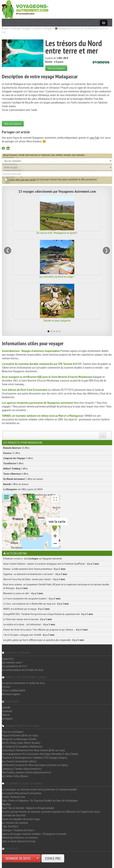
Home (5, 28)
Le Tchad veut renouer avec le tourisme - (28, 619)
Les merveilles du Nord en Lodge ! (57, 277)
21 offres (12, 453)
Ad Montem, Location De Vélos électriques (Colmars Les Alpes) (35, 765)
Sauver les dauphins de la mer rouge (21, 819)
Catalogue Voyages (21, 28)
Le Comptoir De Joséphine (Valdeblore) (22, 746)
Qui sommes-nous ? (12, 662)
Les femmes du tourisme (15, 823)
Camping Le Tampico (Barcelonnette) (22, 769)
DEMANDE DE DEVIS (18, 858)
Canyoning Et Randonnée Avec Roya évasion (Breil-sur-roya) (33, 750)
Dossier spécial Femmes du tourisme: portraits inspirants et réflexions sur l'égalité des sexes (51, 812)
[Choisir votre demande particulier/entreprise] (38, 858)
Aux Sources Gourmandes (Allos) (19, 761)
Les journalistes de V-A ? (15, 666)
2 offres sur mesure (16, 484)
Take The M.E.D (10, 826)
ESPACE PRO (53, 858)
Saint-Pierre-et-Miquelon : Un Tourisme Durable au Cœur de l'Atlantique (40, 800)
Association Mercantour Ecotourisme (22, 793)
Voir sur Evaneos (56, 68)
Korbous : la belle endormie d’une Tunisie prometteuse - (34, 569)
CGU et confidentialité (14, 690)
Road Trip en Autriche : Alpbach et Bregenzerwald (28, 808)
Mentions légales (11, 694)
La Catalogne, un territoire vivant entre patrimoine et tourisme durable (39, 789)
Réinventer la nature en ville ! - (23, 593)
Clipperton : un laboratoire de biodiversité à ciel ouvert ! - (35, 574)
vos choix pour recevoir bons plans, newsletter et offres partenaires (51, 179)
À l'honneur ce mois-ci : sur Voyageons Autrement (33, 558)
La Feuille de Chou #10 (14, 815)
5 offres (15, 469)
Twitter (6, 715)
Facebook (7, 711)
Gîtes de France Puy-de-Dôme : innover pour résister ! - (34, 579)
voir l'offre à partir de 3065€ (23, 489)
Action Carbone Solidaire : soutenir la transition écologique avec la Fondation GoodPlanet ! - (51, 564)
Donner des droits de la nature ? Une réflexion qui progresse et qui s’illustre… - (45, 630)
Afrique (48, 28)
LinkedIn (6, 707)
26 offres (16, 448)
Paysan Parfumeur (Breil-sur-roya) (20, 735)
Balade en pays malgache (57, 320)
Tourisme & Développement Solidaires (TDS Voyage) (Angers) (35, 757)
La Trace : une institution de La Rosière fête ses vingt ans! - (36, 604)
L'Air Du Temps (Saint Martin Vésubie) (21, 743)
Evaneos (38, 28)
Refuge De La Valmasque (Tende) (19, 739)
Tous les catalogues (13, 732)
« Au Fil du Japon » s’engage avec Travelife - (29, 635)
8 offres (13, 463)
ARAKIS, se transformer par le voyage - (26, 609)
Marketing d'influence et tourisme (20, 837)
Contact (6, 687)
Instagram (7, 718)
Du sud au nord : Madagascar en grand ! (57, 233)
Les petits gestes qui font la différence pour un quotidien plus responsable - (44, 640)
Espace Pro (8, 659)
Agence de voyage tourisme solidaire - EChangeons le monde (34, 834)
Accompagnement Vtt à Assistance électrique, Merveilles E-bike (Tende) (40, 754)
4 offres (16, 474)
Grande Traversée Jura (13, 797)
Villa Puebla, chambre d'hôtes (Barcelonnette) (26, 772)
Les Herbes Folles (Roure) (15, 776)
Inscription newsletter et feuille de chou (23, 683)
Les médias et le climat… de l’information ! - (29, 624)
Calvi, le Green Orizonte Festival (19, 841)
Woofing (6, 804)
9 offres (18, 458)
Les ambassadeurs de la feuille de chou (23, 670)
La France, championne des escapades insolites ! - (32, 598)
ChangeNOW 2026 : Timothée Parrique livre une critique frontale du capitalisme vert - (48, 614)
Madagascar (64, 28)
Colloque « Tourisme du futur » (18, 830)
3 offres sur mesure (23, 479)
